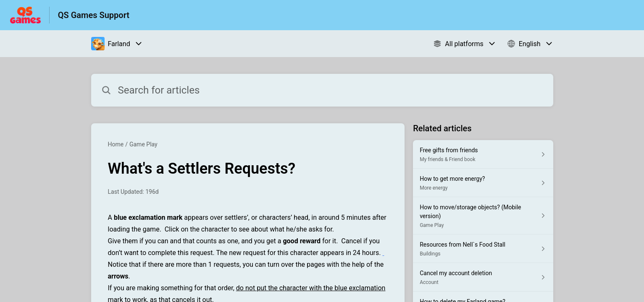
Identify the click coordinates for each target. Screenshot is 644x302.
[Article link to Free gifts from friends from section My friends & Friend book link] (483, 154)
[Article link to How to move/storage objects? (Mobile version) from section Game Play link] (483, 216)
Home (116, 144)
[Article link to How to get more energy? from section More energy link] (483, 183)
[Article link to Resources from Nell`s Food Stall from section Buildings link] (483, 249)
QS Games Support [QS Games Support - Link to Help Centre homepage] (94, 15)
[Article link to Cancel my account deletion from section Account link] (483, 277)
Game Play (143, 144)
